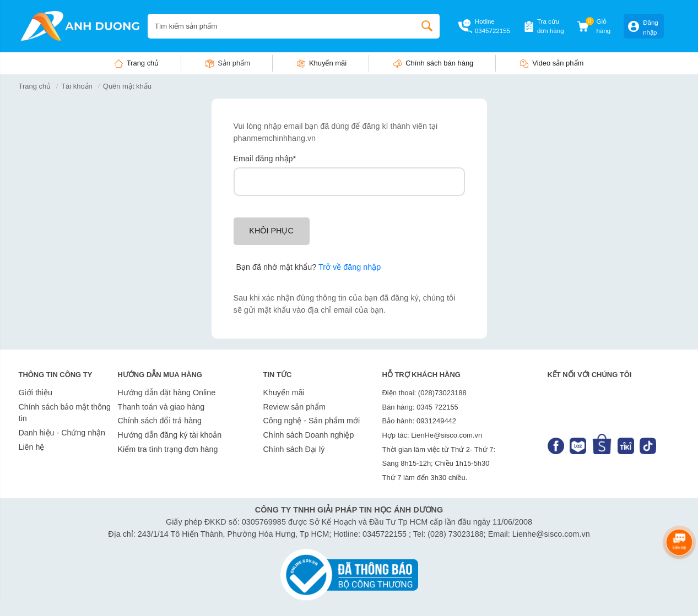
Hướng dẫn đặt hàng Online (167, 393)
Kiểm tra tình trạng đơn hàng (168, 449)
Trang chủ (143, 63)
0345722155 (493, 31)
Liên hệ (32, 447)
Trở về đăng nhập (350, 267)
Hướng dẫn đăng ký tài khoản (170, 435)
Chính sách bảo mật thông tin (65, 413)
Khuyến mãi (328, 63)
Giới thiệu (36, 393)
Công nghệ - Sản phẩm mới (312, 421)
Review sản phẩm (294, 407)
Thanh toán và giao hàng (161, 407)
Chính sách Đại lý (294, 449)
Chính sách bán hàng (439, 63)
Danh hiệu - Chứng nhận (62, 433)
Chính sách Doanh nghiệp (309, 435)
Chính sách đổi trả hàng (160, 421)
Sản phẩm (234, 63)
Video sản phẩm (558, 63)
